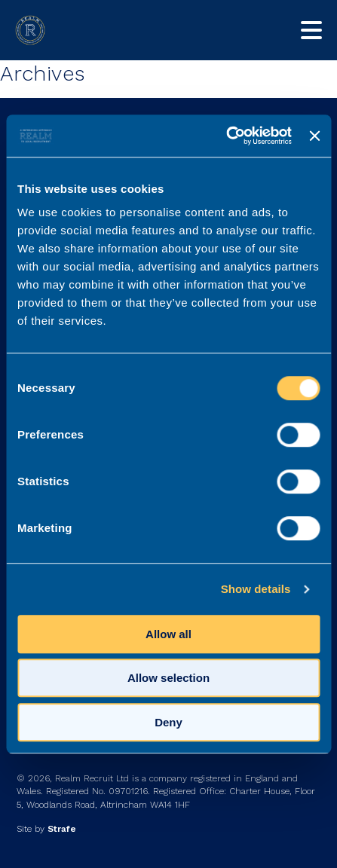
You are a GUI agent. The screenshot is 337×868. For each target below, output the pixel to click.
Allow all (168, 634)
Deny (168, 722)
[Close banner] (314, 136)
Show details (256, 589)
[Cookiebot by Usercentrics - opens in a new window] (226, 136)
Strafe (62, 829)
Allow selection (168, 678)
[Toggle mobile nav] (311, 30)
